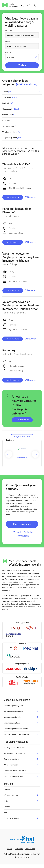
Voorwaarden (30, 849)
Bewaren (32, 197)
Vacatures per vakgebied (14, 705)
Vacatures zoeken (22, 5)
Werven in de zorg (11, 795)
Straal (9, 53)
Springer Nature (22, 857)
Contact (7, 807)
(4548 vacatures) (27, 84)
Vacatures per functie (12, 717)
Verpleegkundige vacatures (15, 753)
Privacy (10, 849)
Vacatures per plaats (12, 723)
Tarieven (7, 801)
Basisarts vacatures (12, 759)
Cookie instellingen (11, 818)
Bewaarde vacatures (29, 5)
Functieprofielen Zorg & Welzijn (17, 734)
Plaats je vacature (22, 524)
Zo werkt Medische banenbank (23, 534)
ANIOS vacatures (11, 765)
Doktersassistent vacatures (15, 770)
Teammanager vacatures (13, 776)
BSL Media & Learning (16, 854)
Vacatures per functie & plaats (16, 728)
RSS (5, 812)
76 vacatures (22, 458)
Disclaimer (19, 849)
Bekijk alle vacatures (22, 436)
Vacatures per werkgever (14, 711)
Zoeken (22, 65)
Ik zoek (9, 31)
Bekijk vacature (13, 197)
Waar (8, 42)
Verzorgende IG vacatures (14, 747)
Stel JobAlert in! (22, 420)
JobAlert (35, 5)
